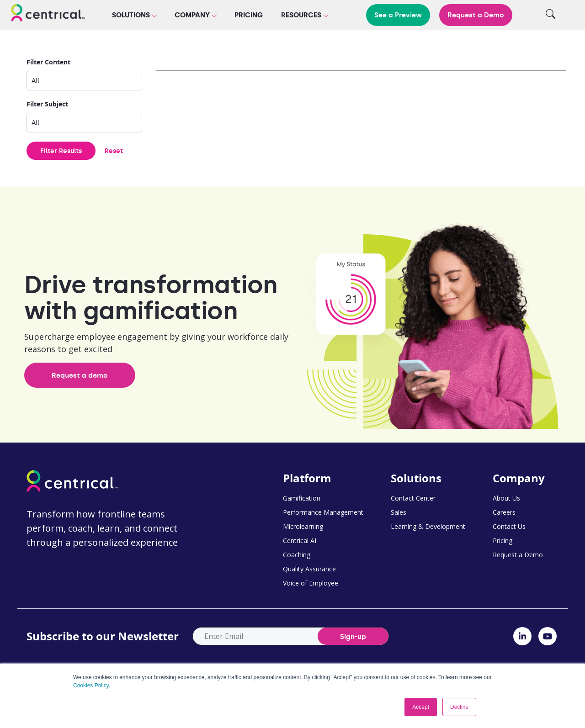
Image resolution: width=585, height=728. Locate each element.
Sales (399, 512)
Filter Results (61, 151)
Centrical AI (300, 541)
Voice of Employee (311, 583)
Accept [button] (421, 707)
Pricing (249, 15)
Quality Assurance (309, 569)
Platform (307, 478)
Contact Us (509, 526)
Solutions (416, 478)
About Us (506, 498)
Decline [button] (459, 707)
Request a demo (80, 375)
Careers (504, 512)
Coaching (297, 555)
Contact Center (413, 498)
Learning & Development (428, 526)
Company (519, 478)
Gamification (302, 498)
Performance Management (323, 512)
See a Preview (398, 15)
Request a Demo (476, 15)
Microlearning (303, 526)
